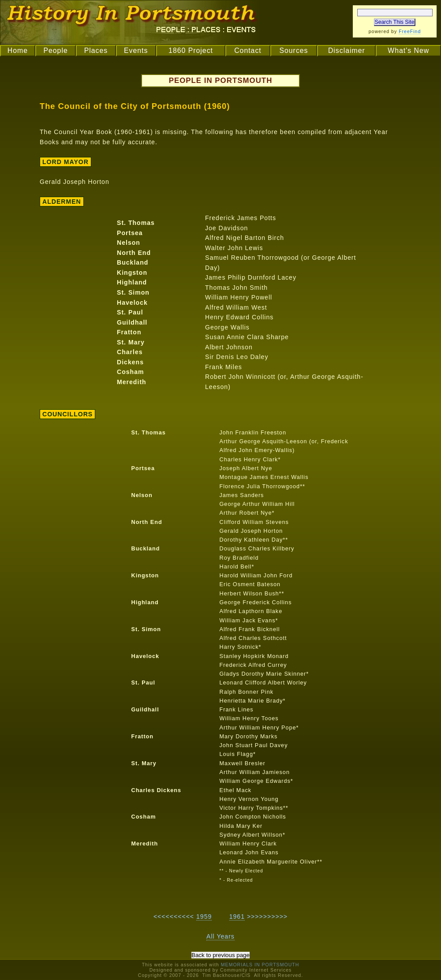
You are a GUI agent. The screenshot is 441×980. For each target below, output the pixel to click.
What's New (408, 50)
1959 (204, 916)
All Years (220, 936)
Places (96, 50)
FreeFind (410, 31)
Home (18, 50)
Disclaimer (347, 50)
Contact (248, 50)
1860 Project (191, 50)
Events (136, 50)
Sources (293, 50)
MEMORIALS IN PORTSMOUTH (260, 965)
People (55, 50)
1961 (237, 916)
